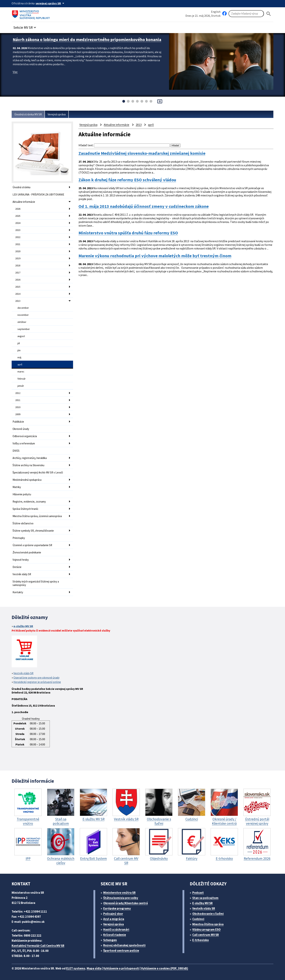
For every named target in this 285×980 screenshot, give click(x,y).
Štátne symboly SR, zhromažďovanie (33, 531)
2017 (18, 273)
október (22, 322)
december (23, 308)
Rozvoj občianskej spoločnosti (124, 945)
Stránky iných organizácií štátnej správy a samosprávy (36, 583)
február (22, 379)
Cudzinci (198, 919)
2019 (18, 258)
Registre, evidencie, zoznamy (29, 502)
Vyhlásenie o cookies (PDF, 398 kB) (165, 968)
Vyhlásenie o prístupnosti (121, 968)
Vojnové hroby (21, 560)
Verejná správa (57, 114)
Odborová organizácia (25, 436)
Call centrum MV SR (206, 935)
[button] (25, 26)
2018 (18, 265)
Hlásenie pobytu (22, 494)
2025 (18, 216)
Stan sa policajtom (205, 898)
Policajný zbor (113, 914)
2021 (18, 244)
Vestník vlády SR (22, 574)
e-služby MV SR (23, 626)
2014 (18, 294)
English (216, 12)
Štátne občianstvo (23, 523)
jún (19, 350)
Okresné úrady (21, 429)
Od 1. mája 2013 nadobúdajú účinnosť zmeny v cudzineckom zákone (144, 206)
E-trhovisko (201, 940)
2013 (18, 301)
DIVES (16, 451)
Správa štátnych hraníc (25, 509)
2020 (18, 251)
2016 (18, 280)
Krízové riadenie (115, 935)
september (24, 329)
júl (19, 343)
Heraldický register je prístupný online (37, 682)
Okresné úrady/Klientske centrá (126, 903)
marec (21, 372)
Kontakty (18, 592)
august (21, 336)
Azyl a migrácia (114, 919)
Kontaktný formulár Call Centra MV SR (38, 946)
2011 (18, 400)
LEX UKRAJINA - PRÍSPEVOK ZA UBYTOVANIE (38, 194)
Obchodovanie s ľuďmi (208, 914)
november (23, 315)
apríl (20, 364)
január (21, 386)
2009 (18, 414)
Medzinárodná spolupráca (27, 480)
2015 (18, 287)
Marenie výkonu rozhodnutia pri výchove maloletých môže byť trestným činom (155, 256)
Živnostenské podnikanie (27, 552)
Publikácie (18, 422)
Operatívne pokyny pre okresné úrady (36, 677)
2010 (18, 407)
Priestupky (19, 538)
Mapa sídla (94, 968)
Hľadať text (86, 145)
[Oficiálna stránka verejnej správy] (51, 3)
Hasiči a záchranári (116, 929)
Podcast (198, 893)
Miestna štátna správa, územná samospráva (37, 516)
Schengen (110, 940)
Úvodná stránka (21, 187)
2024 (18, 223)
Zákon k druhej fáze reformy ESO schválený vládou (127, 180)
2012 (18, 393)
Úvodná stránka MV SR (28, 114)
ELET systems (76, 968)
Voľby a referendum (24, 443)
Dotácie (17, 567)
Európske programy (117, 908)
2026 (18, 209)
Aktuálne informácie (24, 202)
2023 (18, 230)
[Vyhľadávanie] (246, 14)
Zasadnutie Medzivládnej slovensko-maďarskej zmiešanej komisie (142, 153)
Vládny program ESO (206, 929)
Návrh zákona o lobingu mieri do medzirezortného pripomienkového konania (87, 40)
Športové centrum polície (121, 951)
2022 (18, 237)
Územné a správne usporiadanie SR (32, 545)
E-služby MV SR (202, 903)
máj (19, 357)
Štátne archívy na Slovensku (28, 465)
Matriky (17, 487)
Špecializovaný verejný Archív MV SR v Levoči (38, 472)
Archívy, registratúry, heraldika (30, 458)
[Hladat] (269, 14)
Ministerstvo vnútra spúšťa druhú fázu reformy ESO (128, 233)
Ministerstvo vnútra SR (119, 893)
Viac (15, 72)
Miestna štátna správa (208, 924)
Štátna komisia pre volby (121, 898)
